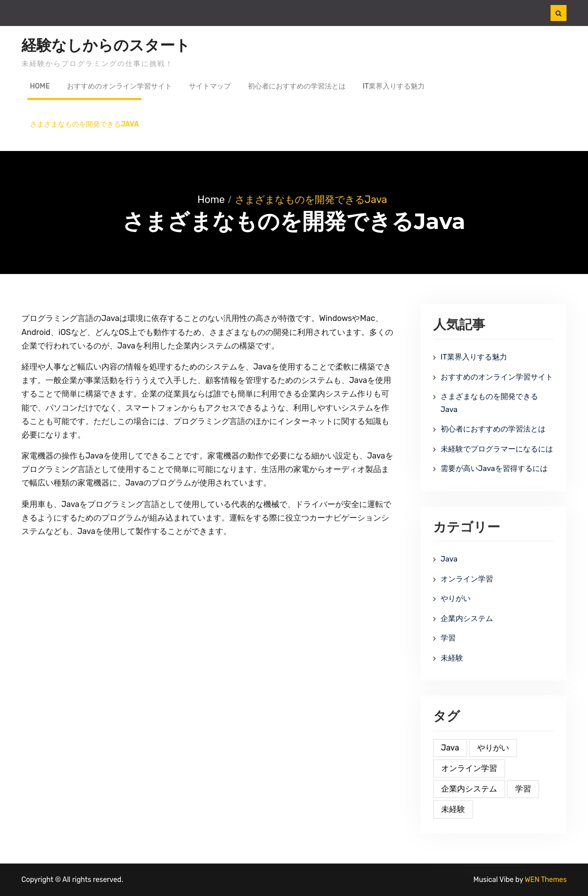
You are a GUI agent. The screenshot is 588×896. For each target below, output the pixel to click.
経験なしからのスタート (106, 45)
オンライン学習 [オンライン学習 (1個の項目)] (469, 768)
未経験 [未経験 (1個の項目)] (453, 809)
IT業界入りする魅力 (394, 86)
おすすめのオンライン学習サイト (119, 86)
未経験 (452, 658)
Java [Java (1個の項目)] (450, 748)
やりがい (456, 598)
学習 (448, 638)
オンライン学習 (467, 579)
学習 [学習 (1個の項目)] (523, 789)
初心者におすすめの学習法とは (297, 86)
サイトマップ (210, 86)
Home (40, 86)
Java (449, 559)
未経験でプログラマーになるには (497, 449)
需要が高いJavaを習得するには (494, 468)
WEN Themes (546, 880)
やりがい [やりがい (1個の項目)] (493, 748)
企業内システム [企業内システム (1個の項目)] (469, 789)
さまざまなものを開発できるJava (84, 124)
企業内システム (467, 618)
